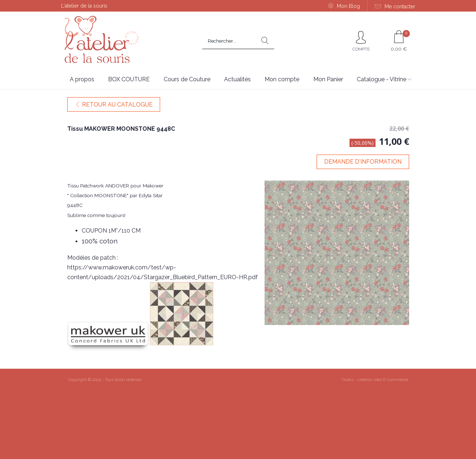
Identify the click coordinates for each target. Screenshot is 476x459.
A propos (82, 79)
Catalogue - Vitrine (381, 79)
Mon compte (282, 79)
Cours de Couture (187, 79)
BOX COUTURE (129, 79)
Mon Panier (328, 79)
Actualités (237, 79)
